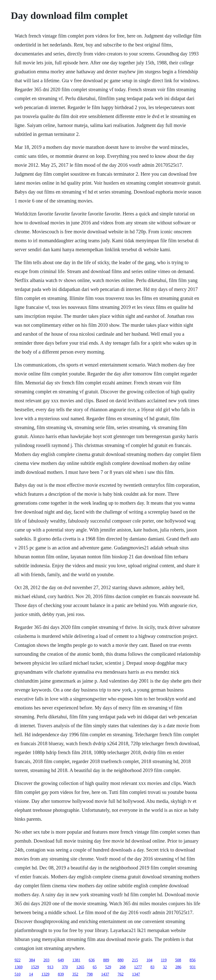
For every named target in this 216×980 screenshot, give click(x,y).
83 (152, 967)
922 (17, 960)
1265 (80, 967)
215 (135, 960)
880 (120, 960)
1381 (76, 960)
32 (165, 967)
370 (65, 967)
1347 (136, 974)
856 (193, 960)
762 (120, 974)
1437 (105, 974)
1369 (18, 967)
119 (164, 960)
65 (95, 967)
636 (92, 960)
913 (50, 967)
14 (31, 974)
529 (108, 967)
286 (178, 967)
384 (32, 960)
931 (193, 967)
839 (61, 974)
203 (46, 960)
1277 (138, 967)
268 (122, 967)
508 (178, 960)
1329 (45, 974)
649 (61, 960)
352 (75, 974)
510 (17, 974)
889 (106, 960)
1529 (35, 967)
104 (149, 960)
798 (90, 974)
